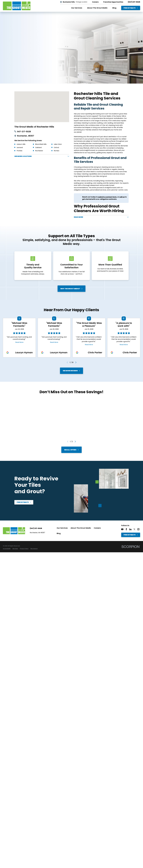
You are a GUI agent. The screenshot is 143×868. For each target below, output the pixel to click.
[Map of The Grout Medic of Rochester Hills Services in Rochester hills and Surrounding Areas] (42, 107)
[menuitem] (7, 549)
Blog (59, 534)
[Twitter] (134, 530)
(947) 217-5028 (134, 2)
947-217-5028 (24, 132)
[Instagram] (138, 530)
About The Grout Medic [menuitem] (97, 8)
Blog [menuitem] (114, 8)
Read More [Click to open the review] (19, 343)
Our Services (62, 529)
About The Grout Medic (81, 529)
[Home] (17, 6)
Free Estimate (131, 8)
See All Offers (71, 451)
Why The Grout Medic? (71, 290)
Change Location (81, 2)
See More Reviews (71, 372)
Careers (97, 529)
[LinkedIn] (130, 530)
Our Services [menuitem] (77, 8)
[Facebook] (126, 530)
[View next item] (76, 363)
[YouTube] (122, 530)
